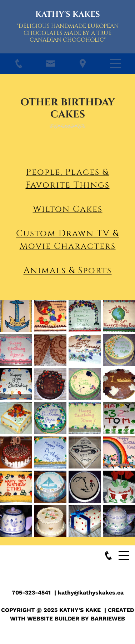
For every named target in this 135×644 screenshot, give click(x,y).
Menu (115, 60)
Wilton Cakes (68, 209)
